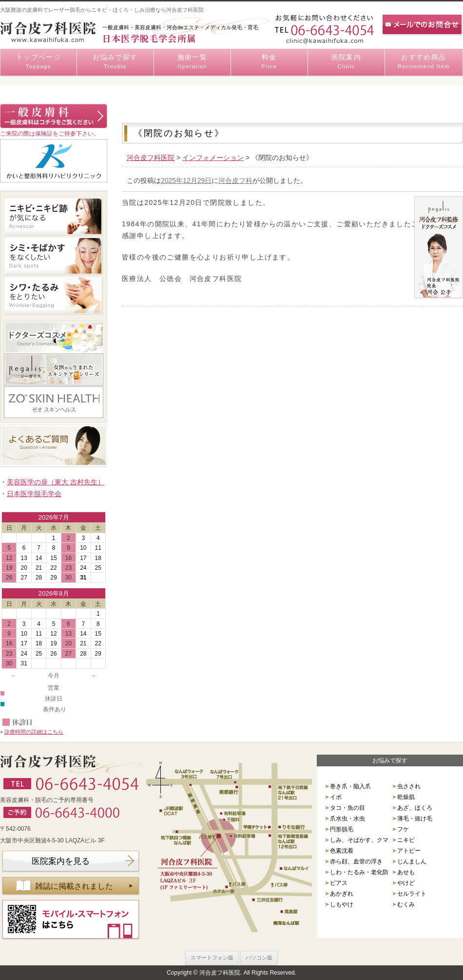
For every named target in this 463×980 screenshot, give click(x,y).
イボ (336, 797)
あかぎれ (342, 894)
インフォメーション (213, 158)
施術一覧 (192, 62)
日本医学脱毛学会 (34, 494)
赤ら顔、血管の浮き (356, 861)
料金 (269, 62)
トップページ (39, 62)
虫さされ (409, 786)
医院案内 (346, 62)
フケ (403, 829)
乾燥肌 (406, 797)
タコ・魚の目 (347, 808)
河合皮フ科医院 (151, 158)
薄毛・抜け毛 (415, 819)
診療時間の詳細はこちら (34, 732)
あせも (406, 872)
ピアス (339, 883)
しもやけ (342, 904)
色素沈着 (342, 851)
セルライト (412, 894)
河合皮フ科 (235, 180)
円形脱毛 (342, 829)
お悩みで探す (115, 62)
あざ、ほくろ (415, 808)
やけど (406, 883)
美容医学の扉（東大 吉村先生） (56, 482)
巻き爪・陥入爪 (350, 786)
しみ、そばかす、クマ (359, 840)
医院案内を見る (61, 861)
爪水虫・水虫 (347, 819)
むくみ (406, 904)
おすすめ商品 (424, 62)
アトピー (409, 851)
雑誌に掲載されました (74, 886)
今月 (54, 676)
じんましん (412, 861)
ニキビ (406, 840)
